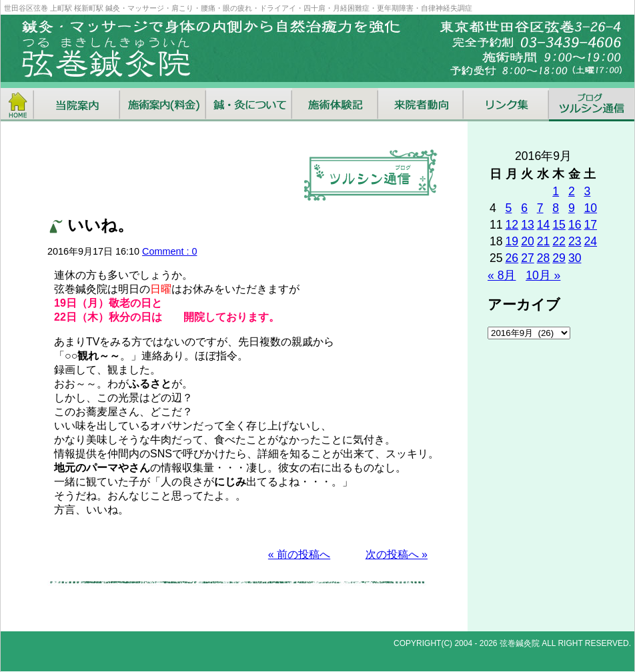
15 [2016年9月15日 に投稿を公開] (559, 225)
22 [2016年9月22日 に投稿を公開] (559, 241)
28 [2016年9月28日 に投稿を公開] (544, 258)
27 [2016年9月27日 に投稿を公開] (528, 258)
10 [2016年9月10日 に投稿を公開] (590, 208)
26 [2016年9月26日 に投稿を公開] (512, 258)
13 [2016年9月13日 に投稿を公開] (528, 225)
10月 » (543, 275)
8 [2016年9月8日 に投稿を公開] (556, 208)
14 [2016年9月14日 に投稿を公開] (544, 225)
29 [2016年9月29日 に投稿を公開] (559, 258)
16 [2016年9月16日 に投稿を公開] (575, 225)
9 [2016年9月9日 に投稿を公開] (572, 208)
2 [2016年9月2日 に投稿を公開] (572, 191)
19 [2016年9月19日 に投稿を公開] (512, 241)
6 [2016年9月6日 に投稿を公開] (524, 208)
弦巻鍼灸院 (520, 643)
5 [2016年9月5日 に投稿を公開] (509, 208)
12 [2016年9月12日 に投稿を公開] (512, 225)
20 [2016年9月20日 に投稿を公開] (528, 241)
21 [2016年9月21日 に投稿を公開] (544, 241)
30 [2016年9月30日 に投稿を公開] (575, 258)
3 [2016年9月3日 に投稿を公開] (587, 191)
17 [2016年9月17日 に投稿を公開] (590, 225)
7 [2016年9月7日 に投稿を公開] (540, 208)
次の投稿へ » (397, 554)
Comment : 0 (169, 251)
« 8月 (502, 275)
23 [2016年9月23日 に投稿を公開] (575, 241)
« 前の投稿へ (299, 554)
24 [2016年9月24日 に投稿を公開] (590, 241)
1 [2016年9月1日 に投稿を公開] (556, 191)
